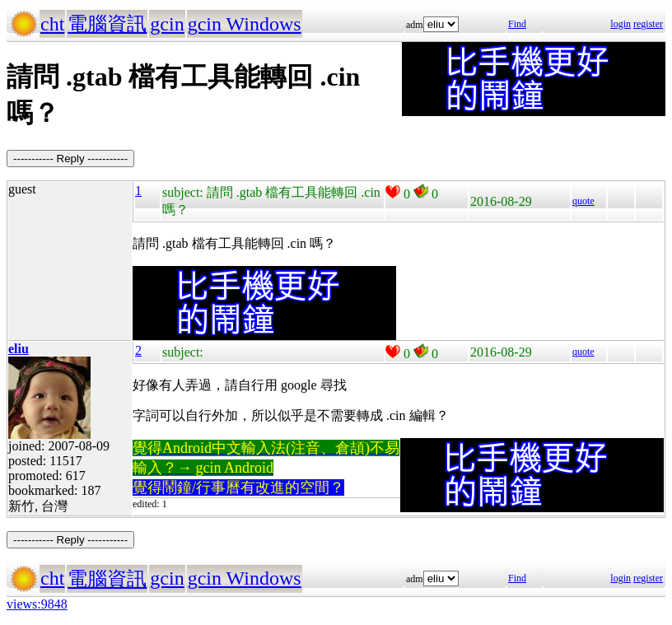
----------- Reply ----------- (70, 159)
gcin (167, 24)
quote (583, 201)
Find (517, 24)
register (648, 24)
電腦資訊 (107, 24)
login (621, 24)
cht (52, 24)
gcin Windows (245, 24)
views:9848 (37, 604)
